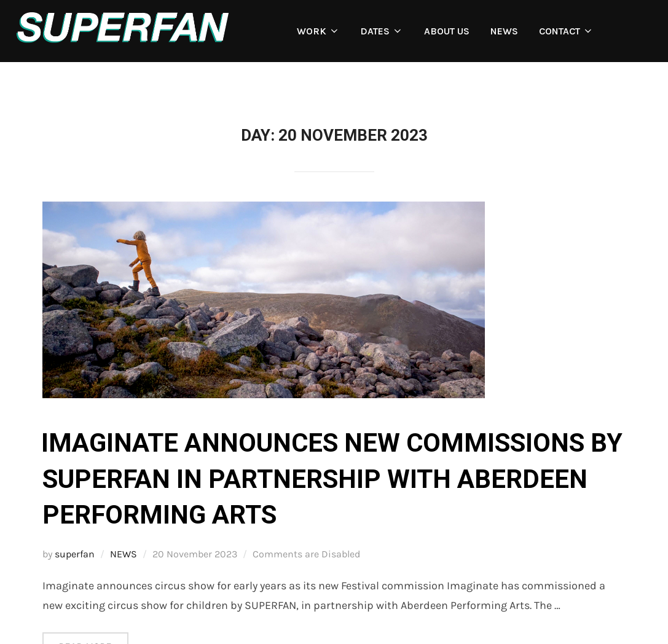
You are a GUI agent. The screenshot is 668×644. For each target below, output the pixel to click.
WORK (318, 31)
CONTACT (566, 31)
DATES (382, 31)
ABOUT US (447, 31)
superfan (75, 554)
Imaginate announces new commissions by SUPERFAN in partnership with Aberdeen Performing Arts (332, 479)
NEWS (504, 31)
